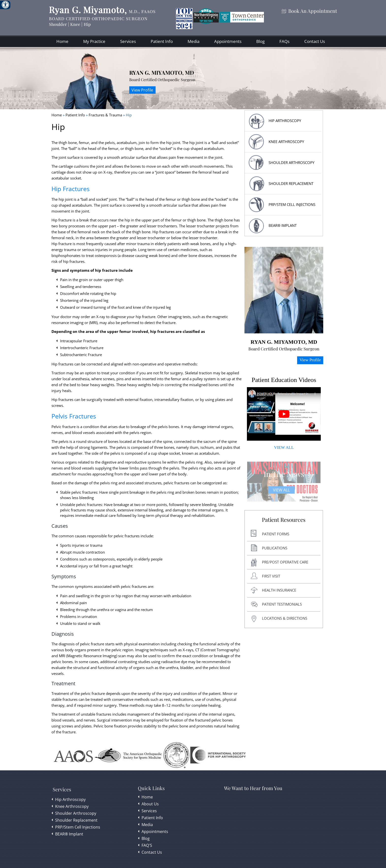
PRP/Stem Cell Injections (292, 204)
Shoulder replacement (291, 183)
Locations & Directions (285, 618)
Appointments (228, 41)
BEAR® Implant (283, 225)
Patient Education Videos (284, 380)
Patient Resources (284, 520)
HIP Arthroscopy (285, 121)
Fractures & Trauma (106, 115)
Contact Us (315, 41)
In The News (284, 474)
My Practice (94, 41)
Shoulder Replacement (76, 820)
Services (128, 41)
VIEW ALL (284, 447)
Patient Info (162, 41)
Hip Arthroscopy (70, 799)
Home (62, 41)
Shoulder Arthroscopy (291, 163)
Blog (260, 41)
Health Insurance (279, 590)
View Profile (142, 90)
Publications (275, 548)
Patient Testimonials (282, 604)
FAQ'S (147, 845)
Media (193, 41)
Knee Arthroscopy (286, 142)
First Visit (271, 576)
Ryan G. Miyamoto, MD (162, 72)
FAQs (284, 41)
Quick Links (151, 788)
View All (281, 490)
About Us (150, 804)
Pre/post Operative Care (285, 562)
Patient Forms (276, 534)
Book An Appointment (313, 11)
